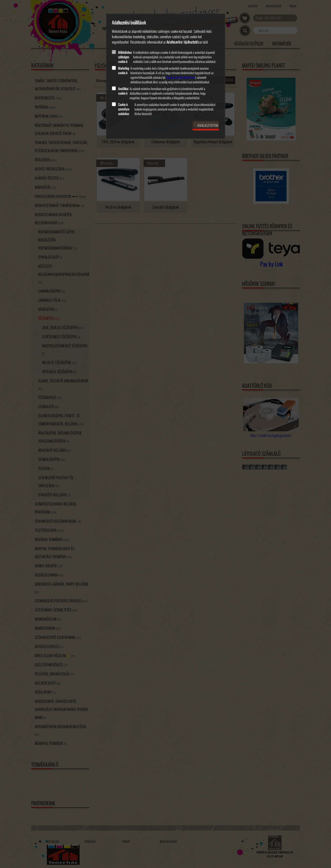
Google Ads (173, 77)
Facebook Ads (187, 77)
